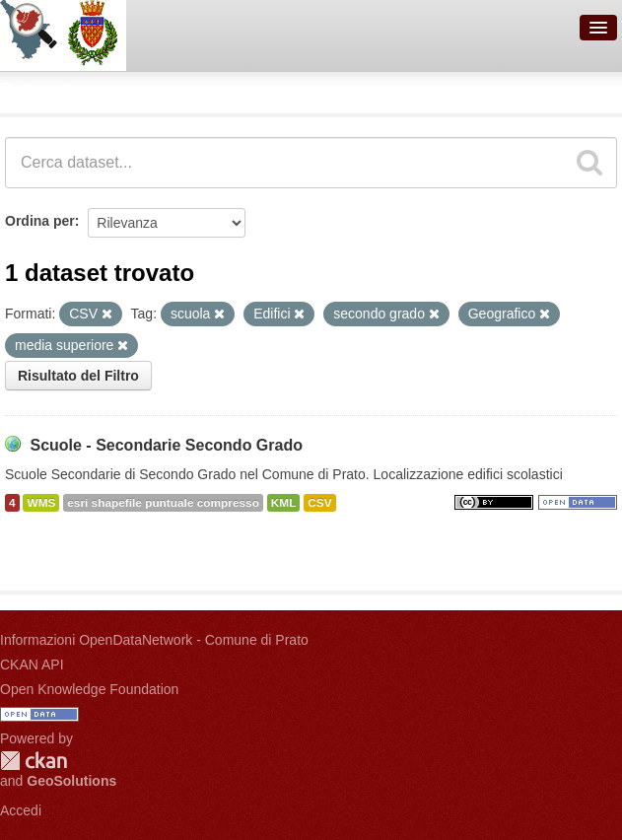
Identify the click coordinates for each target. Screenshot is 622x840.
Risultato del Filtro (78, 376)
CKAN (34, 761)
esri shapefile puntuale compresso (163, 503)
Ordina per (40, 221)
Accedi (21, 810)
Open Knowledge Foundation (89, 689)
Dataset (35, 90)
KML (284, 503)
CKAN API (32, 665)
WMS (41, 503)
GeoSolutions (71, 781)
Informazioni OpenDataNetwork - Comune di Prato (154, 640)
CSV (319, 503)
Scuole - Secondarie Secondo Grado (166, 445)
